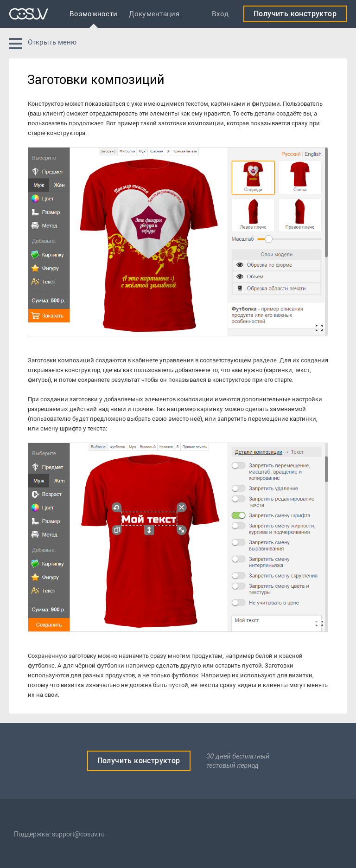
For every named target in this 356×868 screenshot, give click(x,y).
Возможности (93, 14)
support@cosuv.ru (78, 834)
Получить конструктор (295, 14)
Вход (220, 14)
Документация (154, 14)
